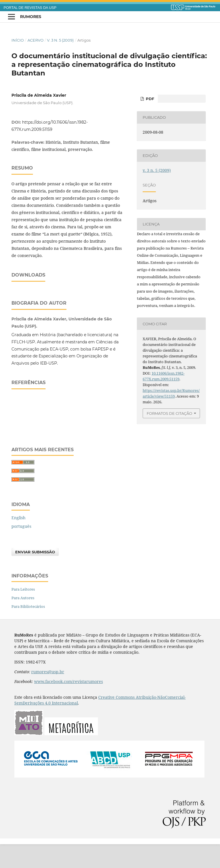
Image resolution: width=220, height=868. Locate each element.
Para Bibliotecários (28, 630)
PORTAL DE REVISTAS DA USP (30, 8)
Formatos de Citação (169, 413)
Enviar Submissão (35, 576)
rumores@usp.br (48, 695)
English (18, 541)
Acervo (36, 40)
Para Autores (23, 622)
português (21, 550)
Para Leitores (23, 613)
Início (18, 40)
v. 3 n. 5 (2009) (60, 40)
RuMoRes (31, 17)
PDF (149, 99)
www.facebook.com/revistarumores (68, 705)
